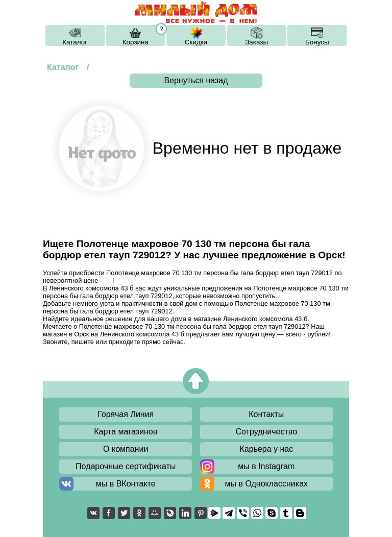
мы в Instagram (266, 466)
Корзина (136, 42)
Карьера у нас (266, 449)
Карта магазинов (126, 432)
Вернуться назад (196, 80)
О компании (126, 449)
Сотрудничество (267, 432)
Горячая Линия (126, 414)
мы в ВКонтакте (126, 484)
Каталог (75, 42)
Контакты (266, 414)
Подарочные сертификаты (126, 466)
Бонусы (317, 42)
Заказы (256, 42)
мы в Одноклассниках (267, 484)
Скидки (196, 42)
